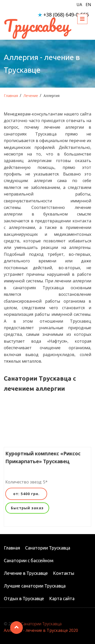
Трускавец (37, 25)
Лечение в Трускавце (26, 573)
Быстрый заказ (27, 508)
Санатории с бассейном (29, 560)
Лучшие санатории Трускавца (35, 586)
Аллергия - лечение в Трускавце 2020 (41, 630)
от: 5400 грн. (26, 494)
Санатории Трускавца (48, 548)
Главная (11, 96)
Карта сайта (62, 598)
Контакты (64, 573)
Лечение (31, 96)
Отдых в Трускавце (24, 598)
